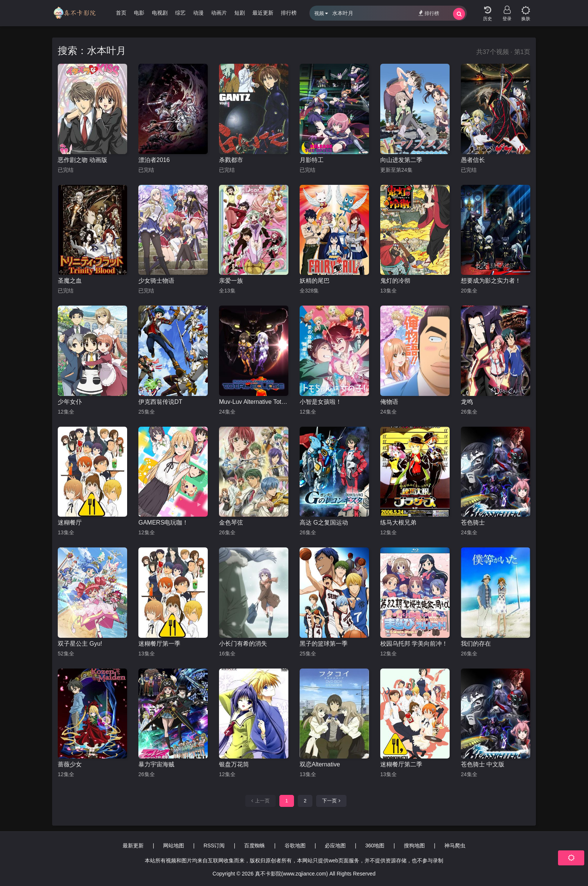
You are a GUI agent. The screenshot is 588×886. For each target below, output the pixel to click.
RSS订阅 (214, 846)
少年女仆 (70, 402)
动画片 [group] (219, 13)
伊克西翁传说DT (160, 402)
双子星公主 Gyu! (80, 644)
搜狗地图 (414, 846)
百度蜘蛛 (255, 846)
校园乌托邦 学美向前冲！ (414, 644)
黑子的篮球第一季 (324, 644)
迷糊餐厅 (70, 522)
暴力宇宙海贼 (156, 764)
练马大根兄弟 (398, 522)
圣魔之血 (70, 281)
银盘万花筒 (234, 764)
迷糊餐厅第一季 (159, 644)
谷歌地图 (295, 846)
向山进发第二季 (401, 160)
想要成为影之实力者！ (491, 281)
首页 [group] (121, 13)
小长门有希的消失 (243, 644)
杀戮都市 (231, 160)
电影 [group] (139, 13)
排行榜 (429, 13)
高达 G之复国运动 (324, 522)
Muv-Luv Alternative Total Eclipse (254, 402)
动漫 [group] (198, 13)
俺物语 (389, 402)
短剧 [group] (240, 13)
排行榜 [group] (289, 13)
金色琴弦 (231, 522)
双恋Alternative (320, 764)
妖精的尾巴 (315, 281)
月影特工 (312, 160)
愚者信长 (473, 160)
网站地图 (174, 846)
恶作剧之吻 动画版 (82, 160)
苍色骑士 (473, 522)
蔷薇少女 (70, 764)
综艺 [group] (180, 13)
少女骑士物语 (156, 281)
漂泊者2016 (154, 160)
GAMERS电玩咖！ (163, 522)
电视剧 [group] (160, 13)
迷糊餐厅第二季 (401, 764)
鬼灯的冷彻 (395, 281)
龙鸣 (467, 402)
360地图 (375, 846)
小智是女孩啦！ (321, 402)
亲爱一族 (231, 281)
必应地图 (335, 846)
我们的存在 (476, 644)
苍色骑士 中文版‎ (483, 764)
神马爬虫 (455, 846)
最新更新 (133, 846)
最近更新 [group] (263, 13)
